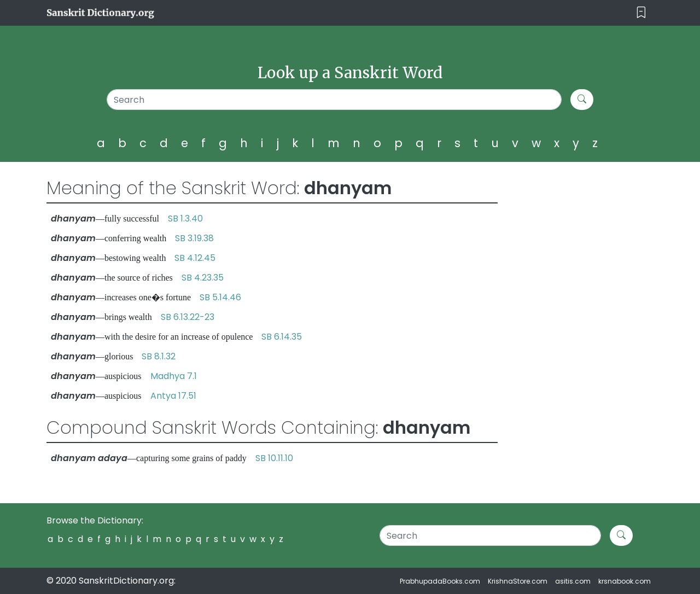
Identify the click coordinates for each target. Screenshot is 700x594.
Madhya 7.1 (174, 376)
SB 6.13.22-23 (188, 317)
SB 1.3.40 (185, 219)
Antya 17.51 (173, 396)
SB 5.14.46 (220, 297)
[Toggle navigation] (641, 13)
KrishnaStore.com (518, 581)
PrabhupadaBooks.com (440, 581)
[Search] (334, 100)
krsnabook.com (625, 581)
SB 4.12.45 (195, 258)
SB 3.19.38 (194, 238)
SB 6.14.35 (282, 337)
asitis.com (573, 581)
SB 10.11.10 (274, 458)
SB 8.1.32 (159, 356)
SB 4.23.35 (203, 278)
